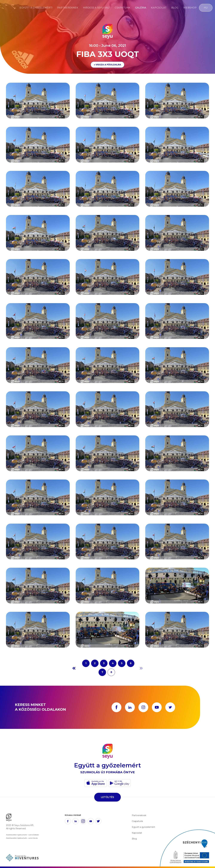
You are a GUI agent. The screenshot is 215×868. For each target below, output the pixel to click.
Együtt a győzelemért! (36, 8)
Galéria (141, 8)
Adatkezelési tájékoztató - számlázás (22, 838)
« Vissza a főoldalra (107, 65)
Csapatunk (123, 8)
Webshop (190, 8)
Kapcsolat (159, 8)
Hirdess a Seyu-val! (96, 8)
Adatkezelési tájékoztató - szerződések (22, 835)
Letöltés (107, 797)
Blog (175, 8)
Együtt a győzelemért (143, 827)
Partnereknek (68, 8)
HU (206, 8)
